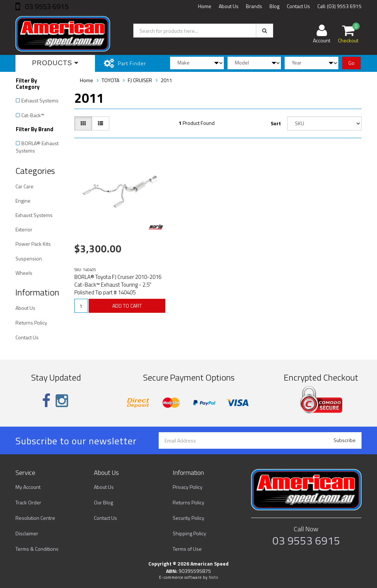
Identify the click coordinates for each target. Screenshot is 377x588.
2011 (166, 80)
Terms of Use (187, 549)
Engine (23, 201)
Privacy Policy (188, 487)
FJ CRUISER (140, 80)
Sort (276, 123)
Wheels (24, 273)
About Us (229, 6)
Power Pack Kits (33, 244)
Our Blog (103, 502)
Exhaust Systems (40, 100)
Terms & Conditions (37, 549)
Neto (214, 577)
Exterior (24, 229)
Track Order (28, 502)
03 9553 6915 (46, 6)
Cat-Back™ (33, 115)
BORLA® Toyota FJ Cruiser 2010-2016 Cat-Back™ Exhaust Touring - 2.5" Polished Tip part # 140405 (118, 285)
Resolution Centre (35, 518)
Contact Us (298, 6)
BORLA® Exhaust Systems (37, 147)
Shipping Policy (189, 533)
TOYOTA (110, 80)
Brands (254, 6)
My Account (28, 487)
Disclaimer (27, 533)
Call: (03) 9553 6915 (339, 6)
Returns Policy (31, 323)
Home (205, 6)
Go (351, 63)
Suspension (29, 258)
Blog (274, 6)
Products (55, 63)
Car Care (24, 186)
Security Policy (188, 518)
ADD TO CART (127, 306)
